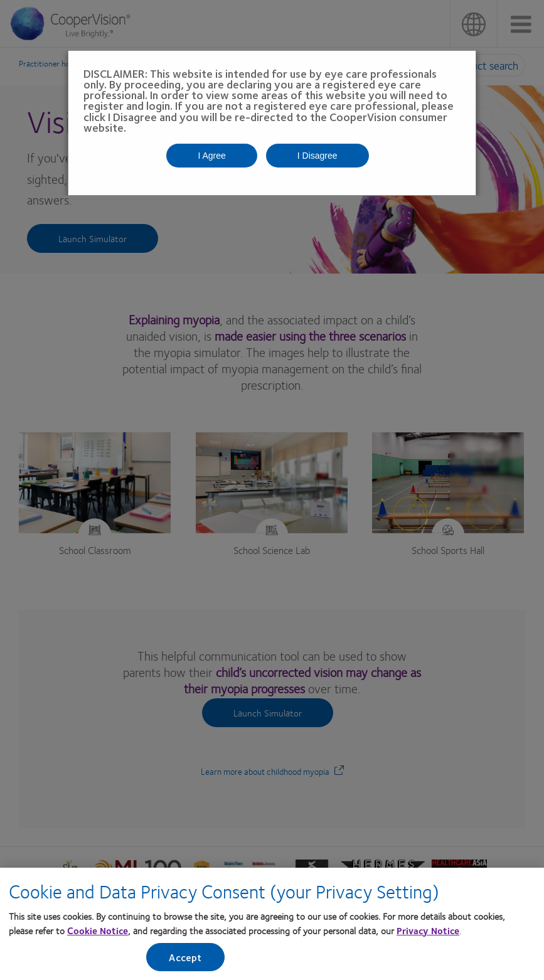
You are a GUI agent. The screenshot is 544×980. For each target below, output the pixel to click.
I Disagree (317, 156)
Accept (185, 959)
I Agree (211, 156)
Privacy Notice (428, 932)
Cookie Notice (98, 932)
